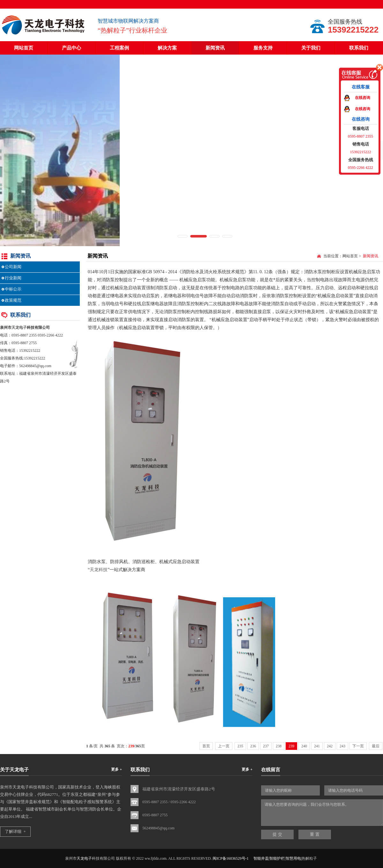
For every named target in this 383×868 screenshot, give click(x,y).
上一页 (224, 746)
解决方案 (167, 48)
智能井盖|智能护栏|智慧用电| (278, 858)
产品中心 (71, 48)
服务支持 (263, 48)
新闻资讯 (215, 48)
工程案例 (119, 48)
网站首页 (24, 48)
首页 (206, 746)
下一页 (358, 746)
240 (304, 746)
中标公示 (13, 289)
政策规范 (13, 300)
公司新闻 (13, 267)
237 (266, 746)
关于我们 (311, 48)
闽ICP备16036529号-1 (231, 858)
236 (253, 746)
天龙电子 (19, 328)
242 (330, 746)
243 (342, 746)
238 (279, 746)
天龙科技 (99, 570)
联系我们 (359, 48)
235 (240, 746)
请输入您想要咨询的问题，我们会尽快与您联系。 (322, 813)
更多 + (116, 769)
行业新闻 (13, 278)
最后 (376, 746)
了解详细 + (15, 831)
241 (317, 746)
